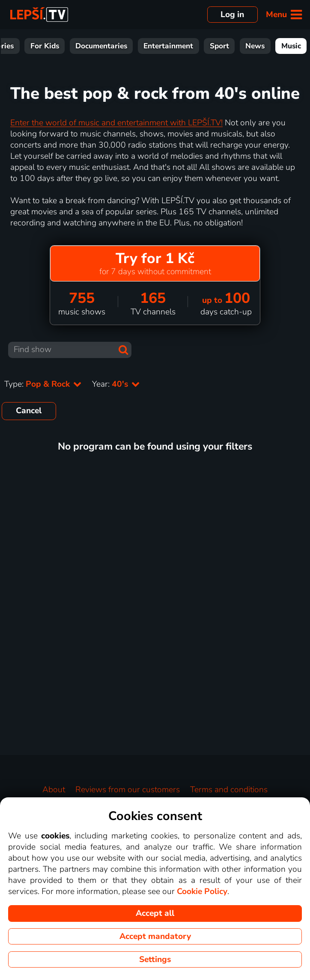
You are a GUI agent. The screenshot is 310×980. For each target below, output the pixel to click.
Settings (155, 959)
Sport (219, 46)
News (255, 46)
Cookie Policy (202, 891)
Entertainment (168, 46)
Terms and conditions (229, 790)
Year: (116, 384)
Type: (43, 384)
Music (291, 46)
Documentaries (101, 46)
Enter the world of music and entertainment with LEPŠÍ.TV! (116, 123)
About (54, 790)
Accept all (155, 913)
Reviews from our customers (128, 790)
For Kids (45, 46)
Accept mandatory (155, 936)
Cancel (29, 411)
